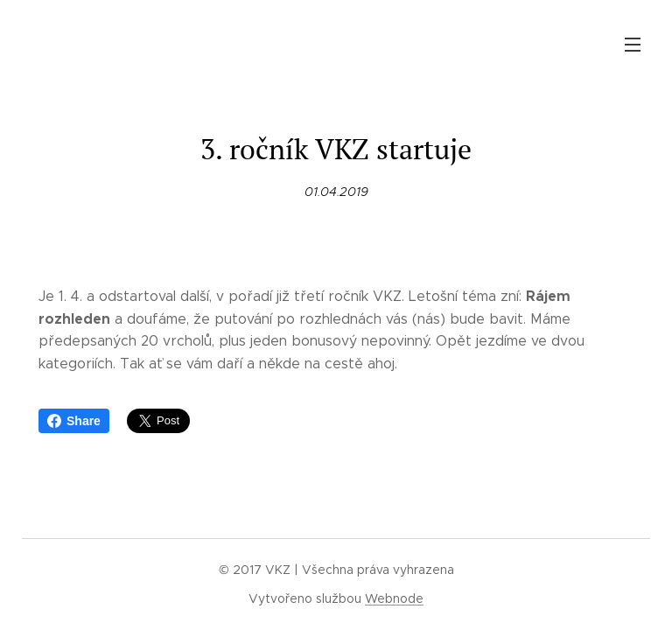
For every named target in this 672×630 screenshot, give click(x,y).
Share (74, 421)
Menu (633, 45)
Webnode (394, 598)
